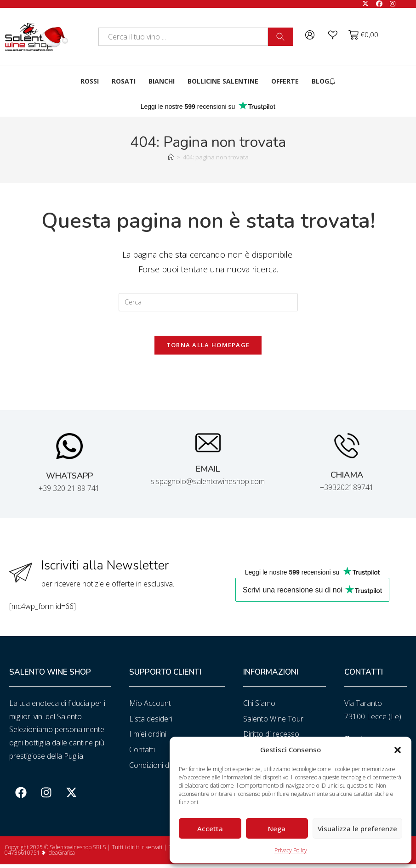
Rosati (124, 81)
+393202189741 (347, 491)
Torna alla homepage (208, 349)
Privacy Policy (291, 850)
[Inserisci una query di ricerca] (208, 302)
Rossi (90, 81)
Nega (277, 829)
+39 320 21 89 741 (69, 492)
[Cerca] (281, 37)
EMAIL (208, 473)
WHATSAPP (69, 479)
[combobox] (183, 37)
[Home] (171, 157)
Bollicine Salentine (223, 81)
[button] (398, 750)
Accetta (210, 829)
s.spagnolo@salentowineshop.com (208, 485)
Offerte (285, 81)
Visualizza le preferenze (357, 829)
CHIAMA (347, 479)
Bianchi (162, 81)
